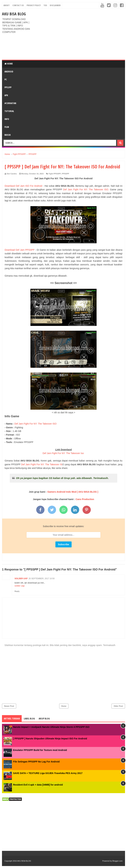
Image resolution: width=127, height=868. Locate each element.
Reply (17, 591)
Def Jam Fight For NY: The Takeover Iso (63, 453)
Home (9, 64)
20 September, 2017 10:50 (42, 579)
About (7, 5)
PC (6, 79)
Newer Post (9, 706)
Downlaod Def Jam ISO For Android (23, 186)
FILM (7, 127)
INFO (7, 119)
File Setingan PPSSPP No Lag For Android (36, 762)
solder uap (21, 579)
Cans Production (85, 499)
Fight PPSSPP (55, 174)
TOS (45, 5)
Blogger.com (117, 861)
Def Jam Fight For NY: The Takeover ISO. (86, 189)
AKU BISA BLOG (14, 14)
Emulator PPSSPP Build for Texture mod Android (40, 750)
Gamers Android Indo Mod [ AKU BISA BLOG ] (73, 492)
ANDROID (9, 71)
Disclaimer (55, 5)
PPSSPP (8, 87)
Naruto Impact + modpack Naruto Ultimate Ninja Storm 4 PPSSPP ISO (51, 727)
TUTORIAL (9, 111)
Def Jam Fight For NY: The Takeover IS (42, 464)
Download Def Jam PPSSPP (20, 250)
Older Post (118, 706)
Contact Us (18, 5)
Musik (8, 135)
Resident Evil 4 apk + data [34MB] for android (38, 785)
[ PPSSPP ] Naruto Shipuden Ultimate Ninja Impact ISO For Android (50, 739)
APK (6, 95)
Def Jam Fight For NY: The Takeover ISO (35, 424)
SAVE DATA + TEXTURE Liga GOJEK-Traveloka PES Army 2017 (48, 773)
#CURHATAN (10, 103)
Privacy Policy (34, 5)
